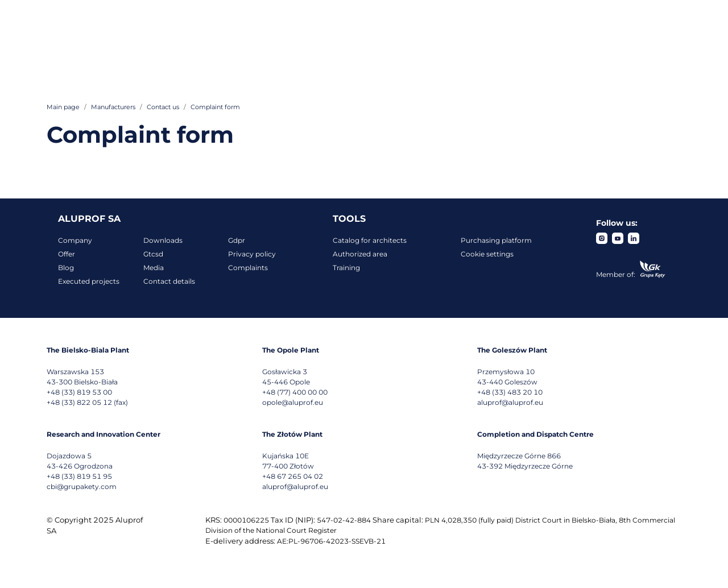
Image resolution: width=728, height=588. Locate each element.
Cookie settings (487, 254)
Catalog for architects (370, 240)
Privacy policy (252, 254)
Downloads (163, 240)
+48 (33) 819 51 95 (79, 476)
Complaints (248, 268)
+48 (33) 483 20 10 (510, 392)
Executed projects (89, 281)
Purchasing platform (496, 240)
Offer (67, 254)
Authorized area (360, 254)
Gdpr (237, 240)
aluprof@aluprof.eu (510, 402)
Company (75, 240)
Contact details (169, 281)
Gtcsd (153, 254)
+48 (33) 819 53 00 (79, 392)
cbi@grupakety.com (82, 486)
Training (346, 268)
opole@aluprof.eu (293, 402)
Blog (66, 268)
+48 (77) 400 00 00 (295, 392)
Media (154, 268)
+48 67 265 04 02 (293, 476)
